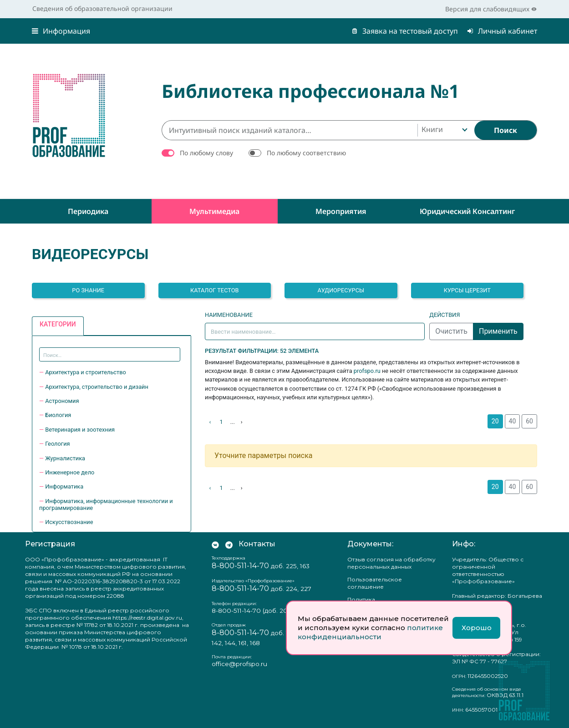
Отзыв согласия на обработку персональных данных (391, 563)
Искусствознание (69, 522)
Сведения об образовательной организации (102, 8)
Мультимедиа (214, 211)
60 (529, 421)
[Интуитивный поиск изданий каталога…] (290, 130)
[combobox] (444, 130)
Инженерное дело (70, 472)
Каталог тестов (215, 290)
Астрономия (62, 401)
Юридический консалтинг (467, 211)
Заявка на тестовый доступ (405, 31)
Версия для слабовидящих (491, 9)
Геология (57, 444)
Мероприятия (341, 211)
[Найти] (505, 130)
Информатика (64, 486)
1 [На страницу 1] (221, 422)
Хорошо (477, 628)
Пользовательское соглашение (375, 583)
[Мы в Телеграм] (229, 544)
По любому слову (206, 153)
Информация (61, 31)
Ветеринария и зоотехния (80, 430)
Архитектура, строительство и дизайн (97, 387)
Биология (58, 415)
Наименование (229, 315)
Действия (445, 315)
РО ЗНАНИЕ (88, 290)
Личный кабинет (502, 31)
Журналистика (65, 458)
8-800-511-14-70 (240, 566)
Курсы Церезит (467, 290)
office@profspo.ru (239, 664)
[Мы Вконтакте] (215, 544)
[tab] (58, 326)
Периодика (88, 211)
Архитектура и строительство (86, 372)
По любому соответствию (306, 153)
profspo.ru (367, 371)
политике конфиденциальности (370, 632)
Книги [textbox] (432, 129)
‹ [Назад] (210, 422)
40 (513, 421)
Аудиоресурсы (341, 290)
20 (495, 421)
